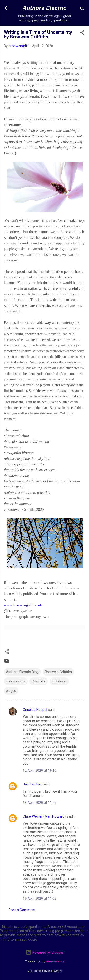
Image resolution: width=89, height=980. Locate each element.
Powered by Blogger (44, 952)
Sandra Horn (33, 784)
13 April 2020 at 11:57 (40, 803)
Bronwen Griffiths (58, 672)
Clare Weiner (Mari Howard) (44, 816)
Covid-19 (39, 681)
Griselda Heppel (35, 710)
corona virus (16, 681)
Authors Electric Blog (22, 672)
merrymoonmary (55, 961)
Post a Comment (22, 910)
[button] (82, 33)
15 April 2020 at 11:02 (40, 899)
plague (11, 691)
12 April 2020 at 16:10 (40, 771)
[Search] (82, 10)
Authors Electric (44, 8)
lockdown (59, 681)
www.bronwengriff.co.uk (23, 605)
